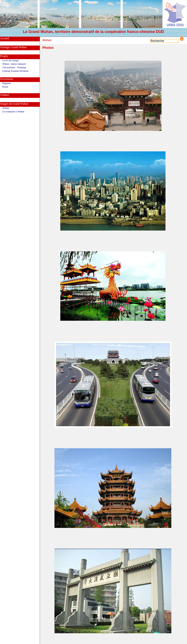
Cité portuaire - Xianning (14, 67)
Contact (5, 95)
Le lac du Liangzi (11, 60)
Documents (7, 79)
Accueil (5, 38)
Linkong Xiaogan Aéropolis (15, 71)
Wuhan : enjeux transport (14, 64)
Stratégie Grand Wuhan (13, 47)
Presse (5, 87)
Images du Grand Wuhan (14, 104)
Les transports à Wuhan (13, 112)
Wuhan (6, 108)
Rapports (7, 83)
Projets (4, 56)
